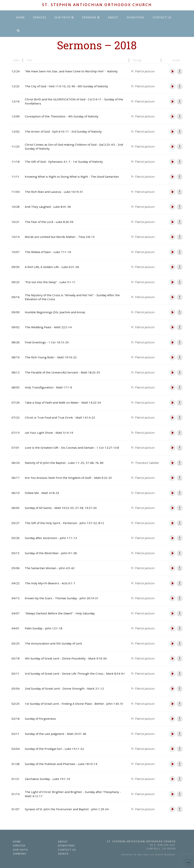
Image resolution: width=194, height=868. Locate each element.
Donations (66, 845)
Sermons (20, 854)
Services (19, 845)
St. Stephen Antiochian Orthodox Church (97, 5)
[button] (22, 60)
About (63, 841)
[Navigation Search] (18, 30)
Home (17, 841)
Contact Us (67, 850)
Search (63, 854)
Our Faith (20, 850)
